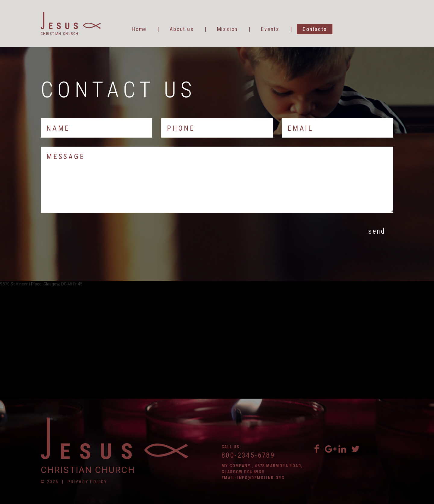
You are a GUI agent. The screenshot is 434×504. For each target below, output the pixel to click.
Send (377, 231)
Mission (228, 29)
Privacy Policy (87, 482)
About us (182, 29)
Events (270, 29)
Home (139, 29)
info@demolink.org (261, 478)
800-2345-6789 (248, 455)
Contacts (315, 29)
